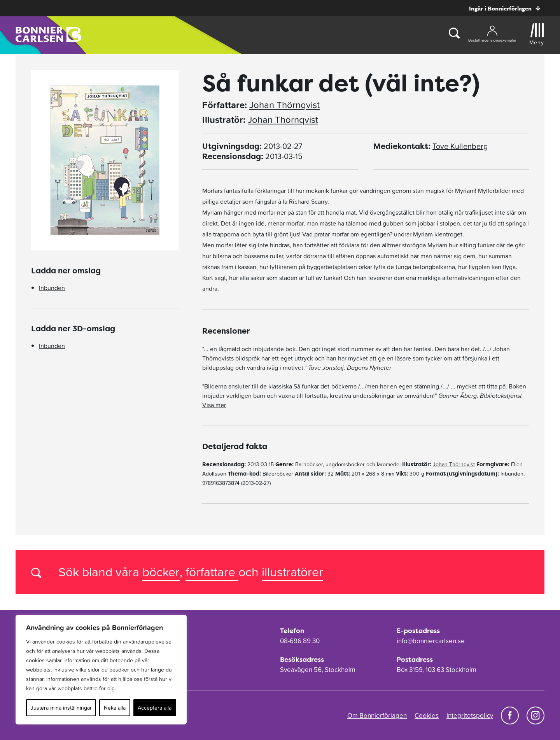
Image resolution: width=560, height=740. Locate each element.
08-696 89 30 (300, 641)
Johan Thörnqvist (284, 105)
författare (212, 572)
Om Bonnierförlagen (377, 716)
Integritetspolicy (470, 716)
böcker (161, 572)
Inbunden (52, 288)
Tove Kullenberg (460, 146)
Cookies (427, 716)
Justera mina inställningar (61, 708)
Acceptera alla (155, 708)
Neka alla (115, 708)
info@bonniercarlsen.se (431, 641)
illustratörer (292, 572)
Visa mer (214, 405)
